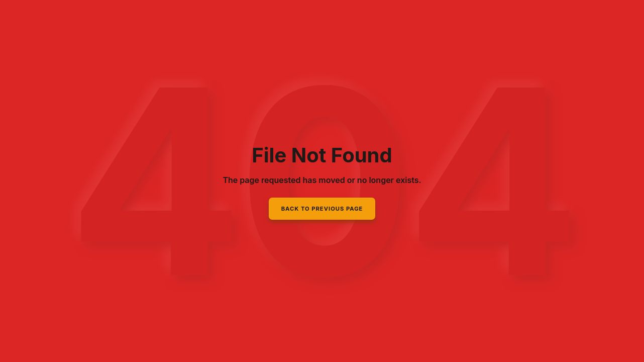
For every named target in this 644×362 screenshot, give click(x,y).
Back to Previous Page (322, 209)
